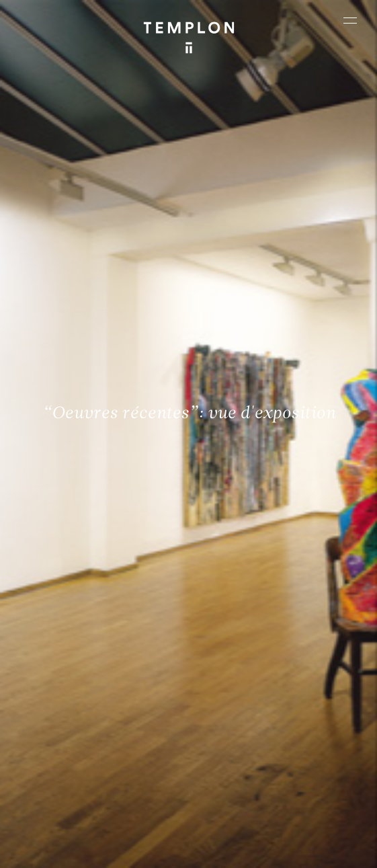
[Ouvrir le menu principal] (350, 20)
